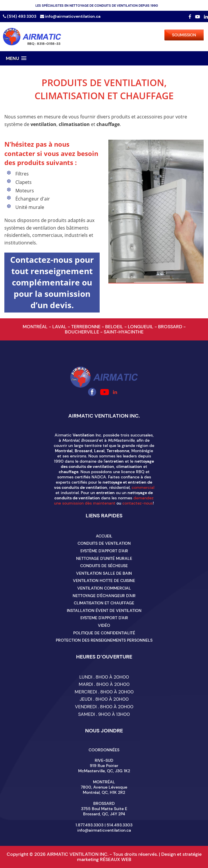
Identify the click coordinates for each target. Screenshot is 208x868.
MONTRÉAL (36, 327)
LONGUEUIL (141, 327)
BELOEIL (115, 327)
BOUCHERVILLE (83, 332)
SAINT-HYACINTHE (124, 332)
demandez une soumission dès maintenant (104, 500)
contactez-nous (138, 503)
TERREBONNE (86, 327)
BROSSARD (171, 327)
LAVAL (60, 327)
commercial (143, 487)
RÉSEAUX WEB (116, 859)
